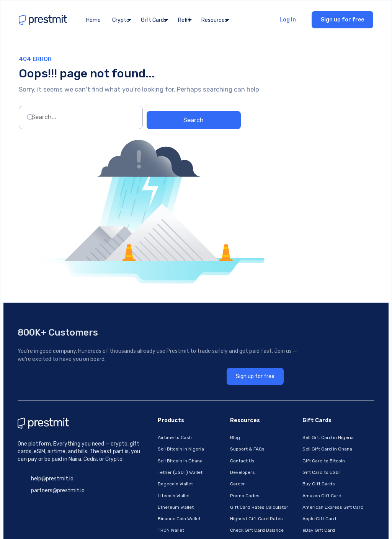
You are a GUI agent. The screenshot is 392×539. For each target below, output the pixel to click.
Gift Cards (154, 22)
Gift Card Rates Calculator (238, 369)
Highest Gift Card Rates (236, 380)
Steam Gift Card (302, 444)
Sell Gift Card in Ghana (309, 315)
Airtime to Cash (152, 305)
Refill (184, 22)
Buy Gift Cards (300, 347)
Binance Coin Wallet (157, 380)
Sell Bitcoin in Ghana (158, 326)
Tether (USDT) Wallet (158, 337)
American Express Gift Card (315, 369)
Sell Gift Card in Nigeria (310, 305)
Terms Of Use (224, 433)
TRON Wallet (148, 390)
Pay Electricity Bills (156, 433)
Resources (214, 22)
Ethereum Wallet (153, 369)
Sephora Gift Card (304, 433)
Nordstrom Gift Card (307, 423)
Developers (222, 337)
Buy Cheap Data (153, 412)
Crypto (121, 22)
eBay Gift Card (300, 390)
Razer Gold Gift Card (307, 455)
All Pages (220, 423)
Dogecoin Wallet (153, 347)
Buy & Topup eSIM (154, 455)
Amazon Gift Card (304, 358)
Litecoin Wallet (151, 358)
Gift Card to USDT (304, 337)
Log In (290, 22)
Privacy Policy (225, 444)
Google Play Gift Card (308, 401)
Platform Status (227, 455)
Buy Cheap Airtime (155, 401)
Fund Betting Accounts (161, 423)
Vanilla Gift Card (302, 465)
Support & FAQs (227, 315)
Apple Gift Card (301, 380)
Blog (214, 305)
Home (93, 22)
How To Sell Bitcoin (230, 412)
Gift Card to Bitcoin (305, 326)
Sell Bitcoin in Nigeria (158, 315)
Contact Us (222, 326)
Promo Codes (224, 358)
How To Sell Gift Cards (234, 401)
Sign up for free (344, 22)
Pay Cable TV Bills (154, 444)
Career (217, 347)
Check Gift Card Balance (236, 390)
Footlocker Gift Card (306, 476)
